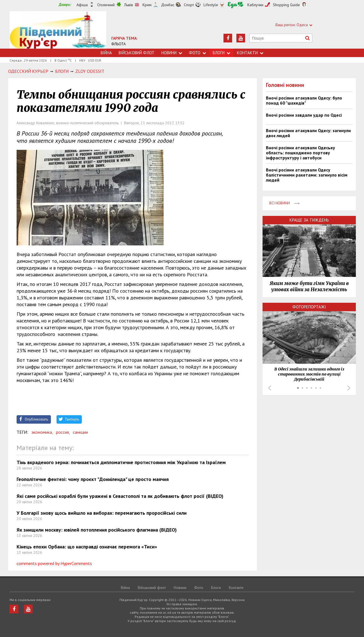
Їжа (236, 5)
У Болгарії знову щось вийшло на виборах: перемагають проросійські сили (102, 513)
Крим (147, 5)
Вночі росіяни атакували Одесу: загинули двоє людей (308, 133)
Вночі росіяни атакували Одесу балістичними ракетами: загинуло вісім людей (307, 175)
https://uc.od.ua (58, 30)
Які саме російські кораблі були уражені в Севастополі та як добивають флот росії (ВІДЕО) (120, 496)
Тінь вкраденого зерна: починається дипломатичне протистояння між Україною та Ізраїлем (121, 462)
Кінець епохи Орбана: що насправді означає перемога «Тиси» (87, 547)
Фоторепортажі (309, 307)
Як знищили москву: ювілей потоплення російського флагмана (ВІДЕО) (97, 530)
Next (349, 388)
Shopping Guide (286, 5)
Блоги (221, 53)
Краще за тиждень (309, 220)
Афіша (82, 5)
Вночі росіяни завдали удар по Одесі (304, 115)
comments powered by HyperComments (54, 563)
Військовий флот (137, 53)
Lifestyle (211, 5)
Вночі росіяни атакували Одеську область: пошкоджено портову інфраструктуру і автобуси (300, 153)
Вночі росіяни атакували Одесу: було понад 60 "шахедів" (304, 100)
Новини (172, 53)
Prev (270, 388)
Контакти (250, 53)
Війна (106, 53)
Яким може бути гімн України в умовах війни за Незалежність (309, 286)
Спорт (189, 5)
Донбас (168, 5)
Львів (129, 5)
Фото (197, 53)
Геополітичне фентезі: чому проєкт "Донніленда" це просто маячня (93, 479)
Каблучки (255, 5)
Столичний (106, 5)
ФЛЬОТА (118, 44)
